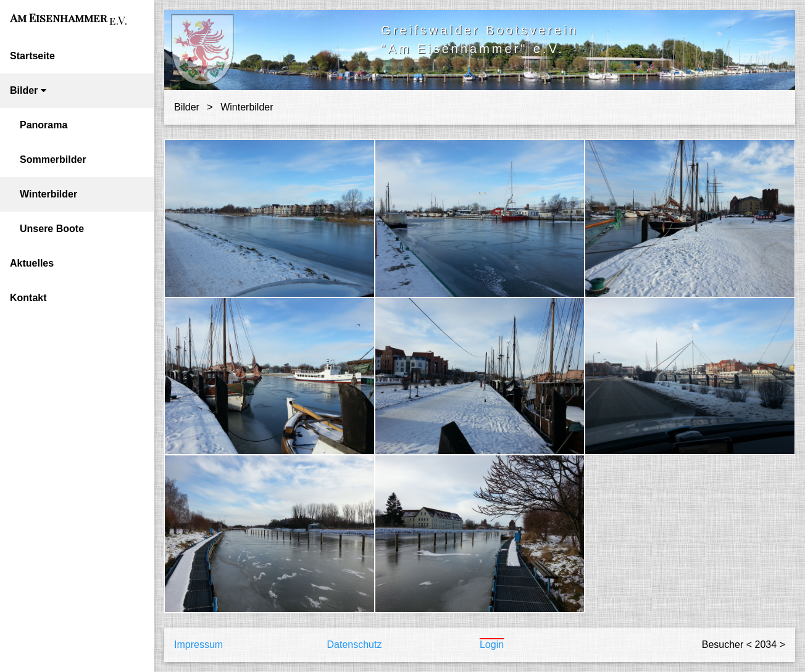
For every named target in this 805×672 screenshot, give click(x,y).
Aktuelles (32, 263)
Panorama (44, 125)
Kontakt (28, 298)
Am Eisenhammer (69, 19)
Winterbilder (48, 194)
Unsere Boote (52, 229)
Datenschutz (354, 645)
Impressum (198, 645)
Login (492, 645)
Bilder (28, 90)
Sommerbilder (53, 160)
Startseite (32, 56)
